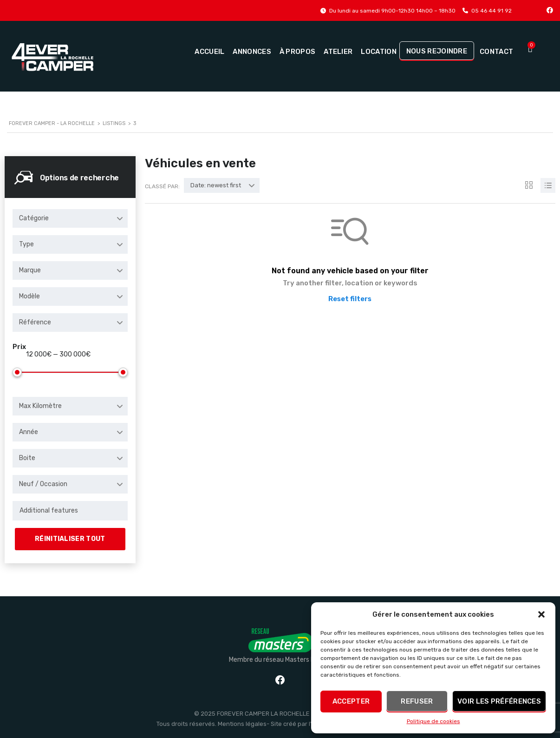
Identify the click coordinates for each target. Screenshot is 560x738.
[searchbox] (70, 511)
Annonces (252, 52)
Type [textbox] (26, 244)
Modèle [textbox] (29, 296)
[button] (541, 614)
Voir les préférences (499, 701)
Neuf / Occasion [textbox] (43, 484)
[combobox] (70, 218)
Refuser (417, 701)
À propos (297, 52)
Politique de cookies (433, 721)
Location (378, 52)
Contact (496, 52)
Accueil (209, 52)
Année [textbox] (29, 432)
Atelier (338, 52)
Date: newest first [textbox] (216, 185)
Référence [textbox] (35, 322)
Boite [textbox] (27, 458)
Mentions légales (242, 724)
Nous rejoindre (437, 51)
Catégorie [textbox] (34, 218)
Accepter (351, 701)
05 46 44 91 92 (492, 11)
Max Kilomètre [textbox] (40, 406)
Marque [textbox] (30, 270)
